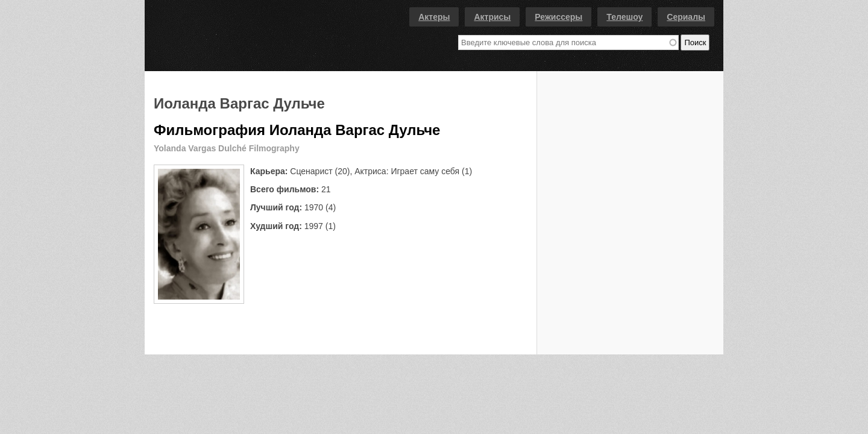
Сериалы (686, 17)
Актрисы (492, 17)
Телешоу (624, 17)
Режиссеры (558, 17)
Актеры (434, 17)
